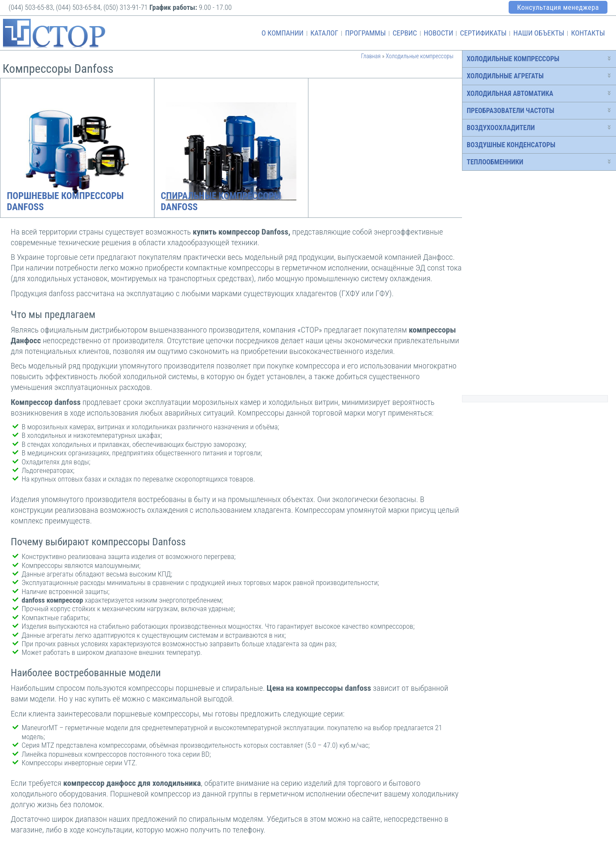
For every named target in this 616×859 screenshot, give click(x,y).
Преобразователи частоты (511, 111)
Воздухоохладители (501, 128)
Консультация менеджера (558, 7)
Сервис (405, 33)
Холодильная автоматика (510, 94)
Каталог (324, 33)
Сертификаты (483, 33)
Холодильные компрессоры (513, 59)
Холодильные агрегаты (505, 76)
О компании (282, 33)
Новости (438, 33)
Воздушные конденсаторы (511, 145)
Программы (366, 33)
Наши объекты (539, 33)
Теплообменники (495, 162)
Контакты (588, 33)
